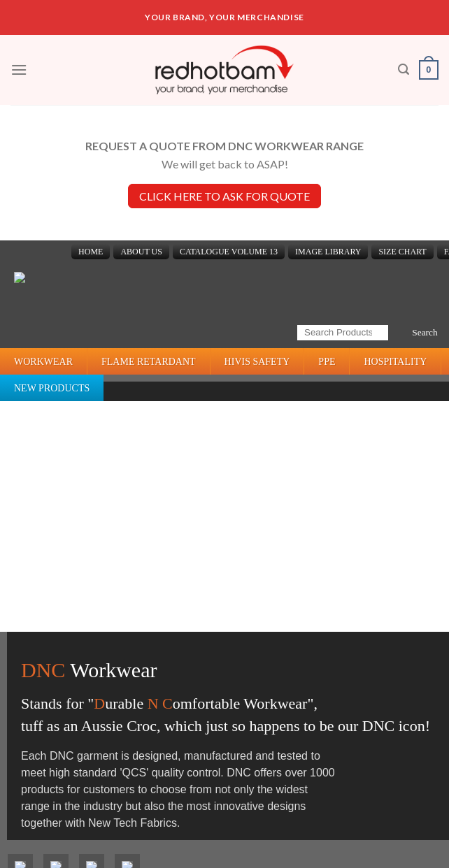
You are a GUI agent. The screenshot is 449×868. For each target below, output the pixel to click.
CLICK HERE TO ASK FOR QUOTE (224, 196)
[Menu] (19, 70)
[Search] (404, 70)
